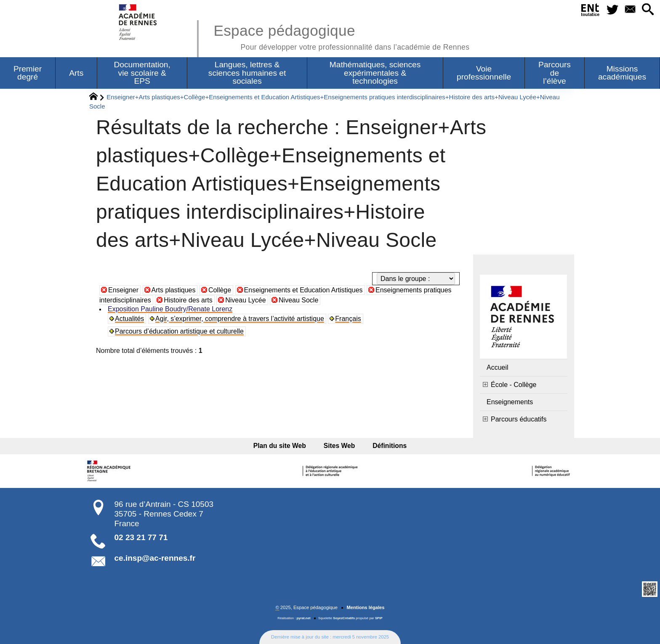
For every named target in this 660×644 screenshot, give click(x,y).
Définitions (387, 446)
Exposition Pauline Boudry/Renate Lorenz (170, 309)
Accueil (498, 367)
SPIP (379, 618)
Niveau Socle (298, 300)
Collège (220, 290)
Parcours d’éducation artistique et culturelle (179, 331)
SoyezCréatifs (344, 618)
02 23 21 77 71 (141, 537)
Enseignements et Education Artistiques (303, 290)
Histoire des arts (188, 300)
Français (348, 319)
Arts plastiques (174, 290)
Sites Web (339, 446)
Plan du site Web (282, 446)
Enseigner (123, 290)
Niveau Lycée (245, 300)
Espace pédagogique (341, 36)
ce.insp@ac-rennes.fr (155, 558)
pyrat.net (304, 618)
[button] (647, 10)
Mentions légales (365, 607)
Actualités (129, 319)
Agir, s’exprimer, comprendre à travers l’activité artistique (240, 319)
